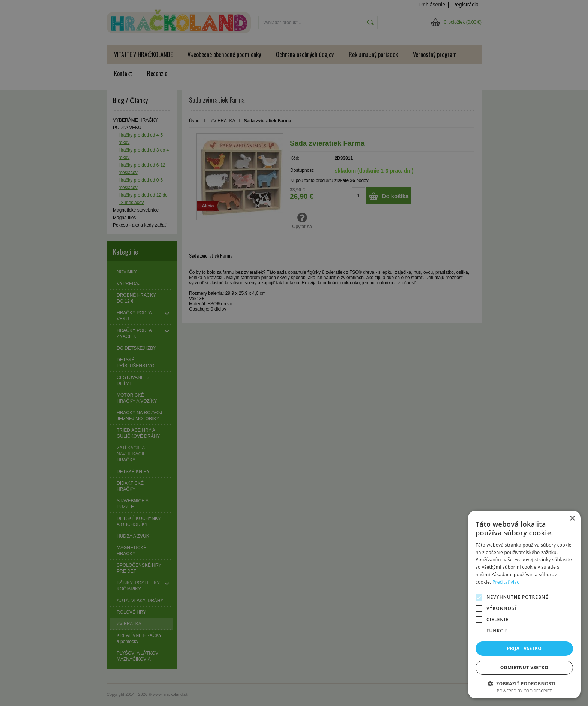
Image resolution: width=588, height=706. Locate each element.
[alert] (294, 353)
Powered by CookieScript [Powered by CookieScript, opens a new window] (524, 691)
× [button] (572, 519)
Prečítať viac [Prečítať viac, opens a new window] (506, 582)
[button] (524, 683)
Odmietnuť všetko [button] (524, 668)
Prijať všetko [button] (524, 648)
